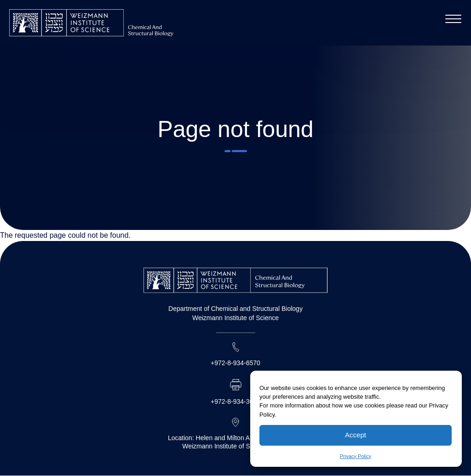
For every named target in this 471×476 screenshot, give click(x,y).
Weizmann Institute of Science (235, 318)
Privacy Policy (356, 456)
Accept (356, 435)
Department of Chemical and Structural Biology (235, 309)
